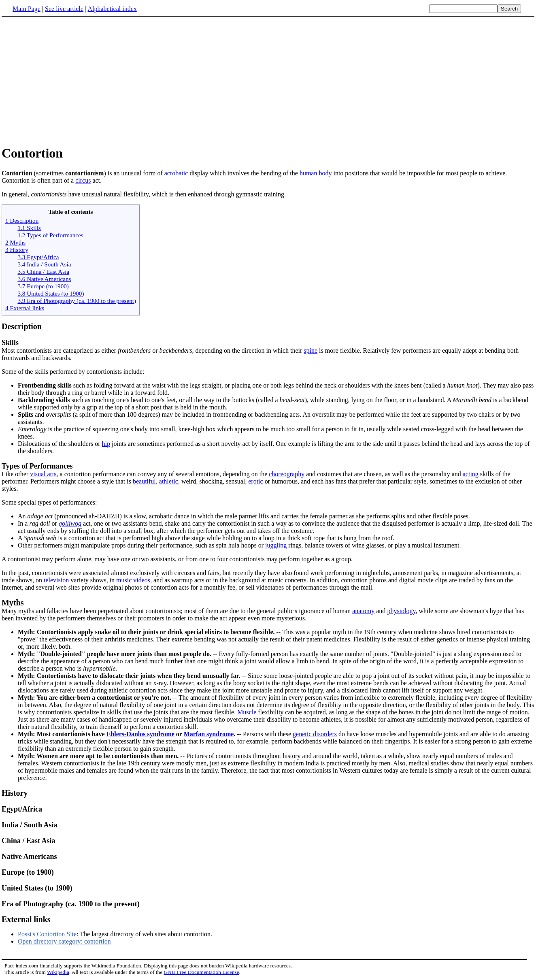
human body (316, 173)
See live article (64, 9)
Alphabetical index (112, 9)
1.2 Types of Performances (50, 235)
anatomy (363, 611)
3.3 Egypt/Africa (38, 257)
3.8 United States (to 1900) (51, 293)
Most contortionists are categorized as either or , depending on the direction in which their (153, 350)
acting (471, 474)
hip (106, 444)
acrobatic (176, 173)
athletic (169, 481)
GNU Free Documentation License (201, 972)
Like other (268, 470)
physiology (401, 611)
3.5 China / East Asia (43, 272)
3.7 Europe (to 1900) (43, 286)
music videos (133, 580)
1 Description (22, 220)
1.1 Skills (29, 228)
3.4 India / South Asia (44, 264)
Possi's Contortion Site (47, 934)
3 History (17, 250)
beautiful (144, 481)
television (56, 580)
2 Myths (15, 242)
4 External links (25, 308)
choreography (287, 474)
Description (22, 326)
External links (26, 919)
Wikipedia (58, 972)
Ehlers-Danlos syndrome (140, 734)
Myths (13, 603)
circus (83, 180)
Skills (10, 343)
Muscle (247, 712)
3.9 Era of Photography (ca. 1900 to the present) (77, 301)
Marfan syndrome (209, 734)
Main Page (27, 9)
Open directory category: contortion (64, 941)
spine (311, 350)
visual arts (43, 474)
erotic (255, 481)
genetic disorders (315, 734)
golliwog (70, 523)
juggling (276, 545)
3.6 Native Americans (44, 279)
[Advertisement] (268, 81)
